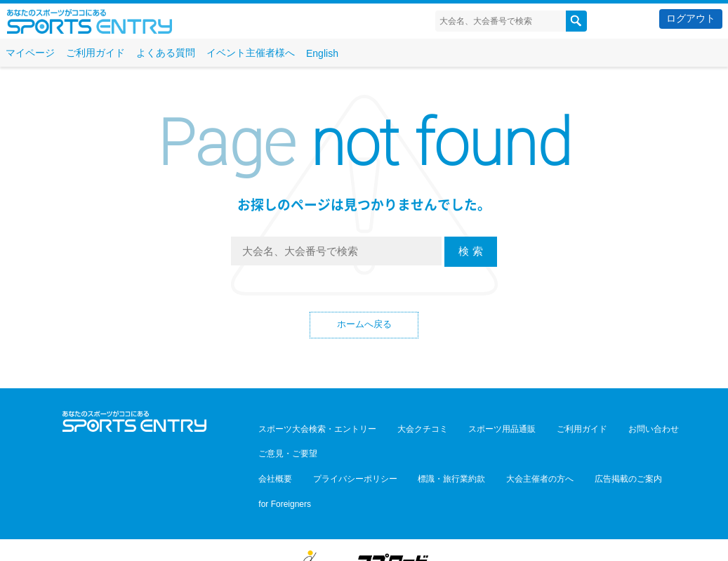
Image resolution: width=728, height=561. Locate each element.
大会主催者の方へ (502, 450)
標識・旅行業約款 (425, 450)
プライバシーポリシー (339, 450)
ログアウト (691, 18)
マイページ (30, 53)
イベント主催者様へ (251, 53)
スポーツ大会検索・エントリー (312, 430)
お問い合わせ (604, 430)
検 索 (470, 251)
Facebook (134, 454)
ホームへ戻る (364, 326)
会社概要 (270, 450)
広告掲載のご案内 (579, 450)
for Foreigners (649, 450)
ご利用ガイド (95, 53)
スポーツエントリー (90, 21)
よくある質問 (166, 53)
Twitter (104, 454)
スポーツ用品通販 (475, 430)
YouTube (165, 454)
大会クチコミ (406, 430)
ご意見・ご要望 (669, 430)
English (322, 53)
